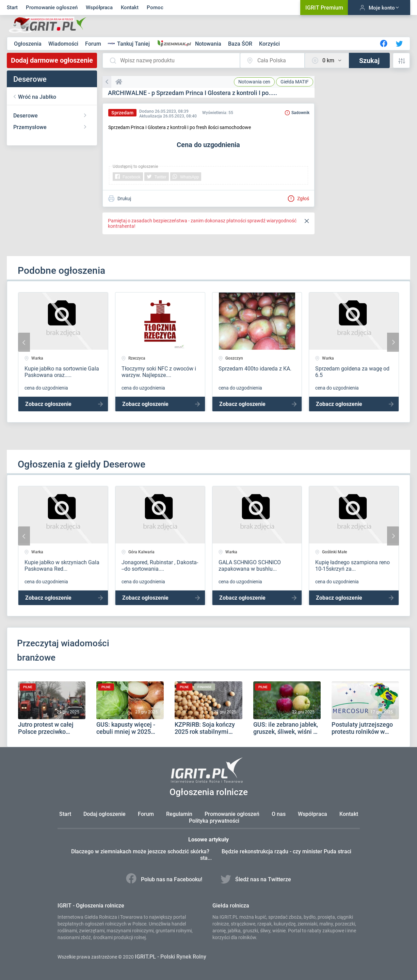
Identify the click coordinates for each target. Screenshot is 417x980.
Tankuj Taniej (130, 44)
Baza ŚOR (241, 44)
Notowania (209, 44)
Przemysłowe (30, 127)
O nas (279, 814)
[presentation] (24, 342)
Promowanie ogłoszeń (52, 7)
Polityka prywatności (214, 821)
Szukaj (369, 61)
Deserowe (26, 116)
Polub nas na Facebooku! (165, 879)
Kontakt (130, 7)
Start (12, 7)
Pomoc (155, 7)
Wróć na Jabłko (37, 97)
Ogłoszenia (28, 44)
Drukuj (119, 199)
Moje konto (379, 8)
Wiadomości (64, 44)
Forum (94, 44)
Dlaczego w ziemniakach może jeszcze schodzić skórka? (141, 851)
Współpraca (99, 7)
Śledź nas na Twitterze (256, 879)
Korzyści (269, 44)
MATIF (295, 82)
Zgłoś (298, 199)
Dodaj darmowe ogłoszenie (52, 60)
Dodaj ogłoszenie (105, 814)
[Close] (307, 221)
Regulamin (179, 814)
